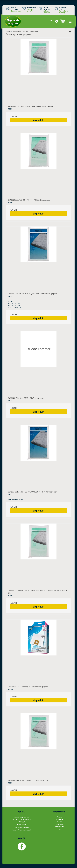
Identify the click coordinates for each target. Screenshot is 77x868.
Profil (60, 829)
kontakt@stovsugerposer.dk (22, 830)
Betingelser (60, 819)
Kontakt (60, 822)
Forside (60, 817)
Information (60, 824)
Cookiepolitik (60, 827)
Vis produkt (38, 120)
